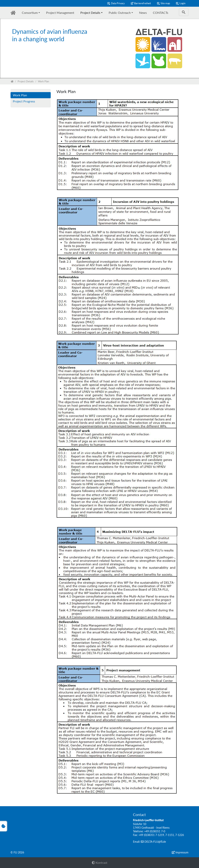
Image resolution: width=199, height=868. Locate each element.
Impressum (182, 852)
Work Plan (20, 95)
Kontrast (100, 863)
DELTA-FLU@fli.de (155, 842)
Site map (165, 3)
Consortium (30, 13)
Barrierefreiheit (143, 3)
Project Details (90, 13)
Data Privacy (118, 3)
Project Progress (24, 101)
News (143, 13)
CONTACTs (161, 13)
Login (182, 3)
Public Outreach (120, 13)
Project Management (60, 13)
